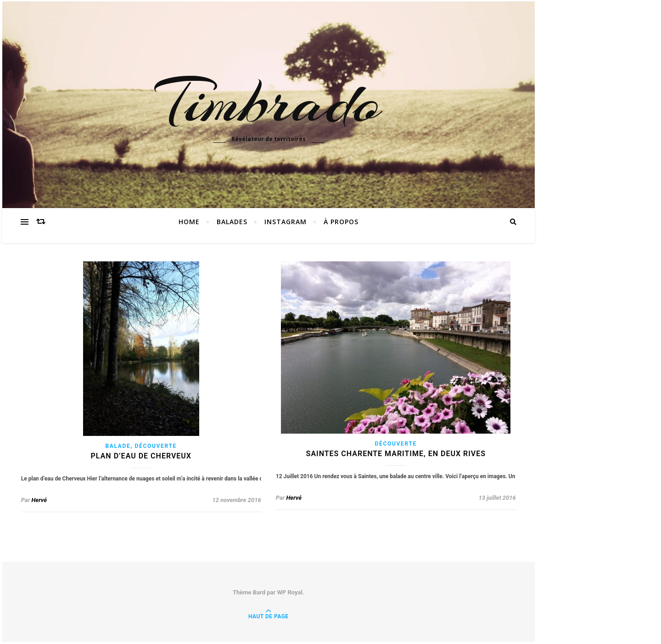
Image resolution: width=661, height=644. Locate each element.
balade (118, 446)
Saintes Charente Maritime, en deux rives (396, 454)
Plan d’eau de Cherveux (141, 456)
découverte (156, 446)
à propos (341, 222)
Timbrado (269, 102)
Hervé (39, 500)
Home (189, 222)
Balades (232, 222)
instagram (286, 222)
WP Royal (289, 592)
